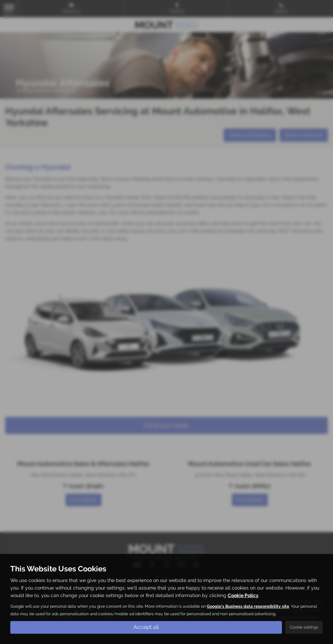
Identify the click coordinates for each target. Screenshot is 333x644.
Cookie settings (304, 627)
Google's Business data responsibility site (248, 606)
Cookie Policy (243, 595)
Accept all (146, 627)
